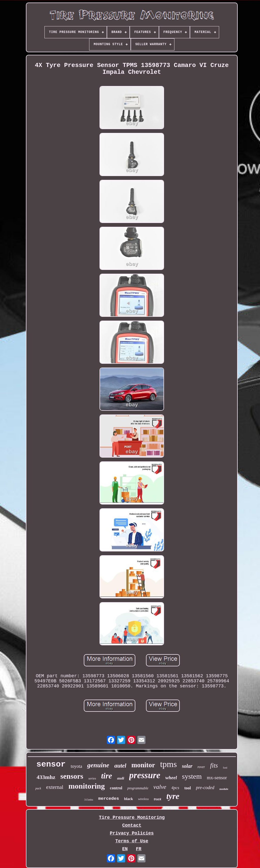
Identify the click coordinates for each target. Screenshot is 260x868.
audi (121, 778)
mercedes (109, 799)
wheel (171, 778)
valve (160, 787)
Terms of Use (132, 841)
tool (188, 788)
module (224, 789)
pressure (145, 775)
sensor (51, 764)
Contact (132, 825)
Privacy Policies (132, 833)
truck (158, 799)
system (192, 776)
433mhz (46, 777)
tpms (168, 764)
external (55, 787)
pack (38, 788)
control (116, 788)
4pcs (175, 788)
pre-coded (205, 788)
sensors (72, 776)
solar (187, 766)
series (92, 778)
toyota (76, 766)
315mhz (89, 800)
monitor (143, 765)
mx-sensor (217, 778)
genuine (98, 765)
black (129, 799)
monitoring (86, 786)
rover (201, 767)
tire (107, 776)
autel (120, 766)
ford (225, 768)
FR (139, 849)
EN (125, 849)
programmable (138, 788)
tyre (173, 796)
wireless (143, 799)
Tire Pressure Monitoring (132, 818)
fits (214, 765)
